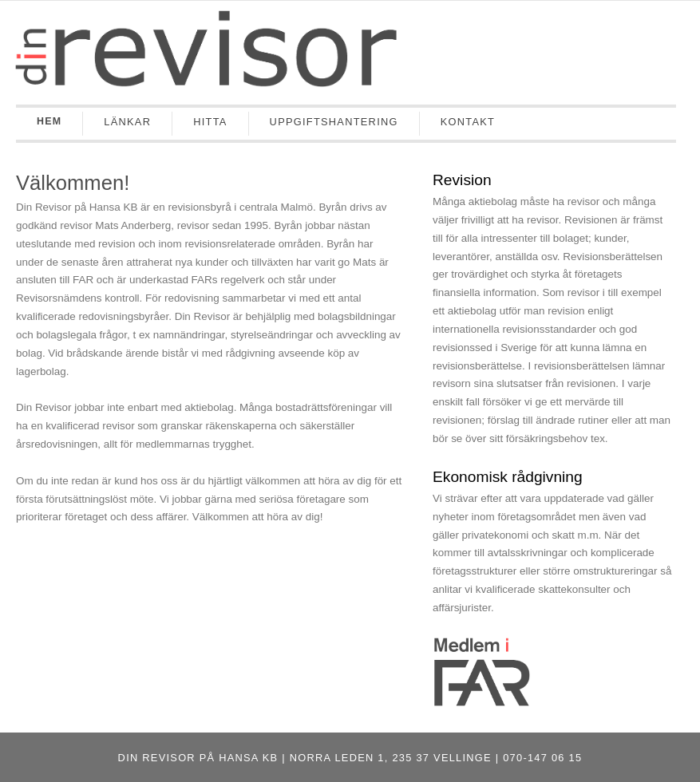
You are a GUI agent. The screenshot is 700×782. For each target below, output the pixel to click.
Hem (49, 121)
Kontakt (468, 122)
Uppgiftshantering (334, 122)
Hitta (210, 122)
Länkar (127, 122)
